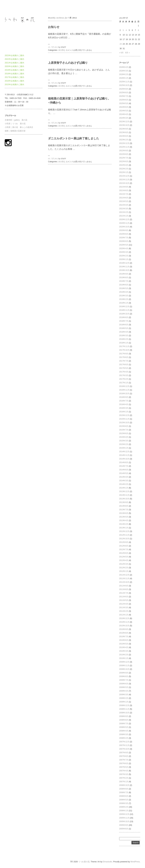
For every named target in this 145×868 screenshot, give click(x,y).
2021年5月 (124, 201)
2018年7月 (124, 321)
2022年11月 (124, 147)
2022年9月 (124, 151)
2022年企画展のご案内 (14, 59)
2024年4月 (124, 114)
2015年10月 (124, 423)
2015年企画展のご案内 (14, 85)
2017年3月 (124, 375)
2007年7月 (124, 760)
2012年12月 (124, 531)
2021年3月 (124, 209)
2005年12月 (124, 814)
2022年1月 (124, 172)
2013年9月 (124, 502)
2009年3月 (124, 695)
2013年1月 (124, 528)
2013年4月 (124, 520)
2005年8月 (124, 829)
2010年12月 (124, 618)
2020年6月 (124, 241)
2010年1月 (124, 658)
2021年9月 (124, 187)
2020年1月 (124, 259)
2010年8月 (124, 633)
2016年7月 (124, 401)
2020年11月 (124, 223)
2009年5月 (124, 687)
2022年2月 (124, 169)
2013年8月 (124, 506)
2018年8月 (124, 317)
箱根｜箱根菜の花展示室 (15, 131)
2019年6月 (124, 285)
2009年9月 (124, 673)
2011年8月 (124, 589)
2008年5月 (124, 727)
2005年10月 (124, 821)
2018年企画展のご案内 (14, 74)
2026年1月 (124, 78)
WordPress (135, 862)
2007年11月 (124, 745)
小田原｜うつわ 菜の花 (15, 124)
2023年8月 (124, 132)
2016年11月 (124, 390)
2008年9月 (124, 716)
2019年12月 (124, 263)
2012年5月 (124, 557)
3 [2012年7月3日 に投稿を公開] (123, 30)
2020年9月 (124, 230)
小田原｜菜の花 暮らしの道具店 (19, 127)
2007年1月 (124, 782)
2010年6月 (124, 640)
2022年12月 (124, 143)
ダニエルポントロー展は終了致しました (74, 138)
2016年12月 (124, 386)
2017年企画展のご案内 (14, 77)
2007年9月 (124, 753)
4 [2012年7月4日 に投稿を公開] (126, 30)
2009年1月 (124, 702)
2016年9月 (124, 397)
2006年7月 (124, 792)
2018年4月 (124, 332)
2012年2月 (124, 568)
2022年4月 (124, 165)
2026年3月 (124, 71)
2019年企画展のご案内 (14, 70)
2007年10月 (124, 749)
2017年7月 (124, 361)
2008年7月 (124, 724)
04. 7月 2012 (53, 123)
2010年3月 (124, 651)
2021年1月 (124, 216)
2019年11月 (124, 267)
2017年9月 (124, 354)
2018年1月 (124, 343)
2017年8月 (124, 357)
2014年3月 (124, 481)
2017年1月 (124, 383)
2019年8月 (124, 278)
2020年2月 (124, 256)
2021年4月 (124, 205)
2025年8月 (124, 93)
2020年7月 (124, 238)
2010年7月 (124, 637)
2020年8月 (124, 234)
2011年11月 (124, 579)
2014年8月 (124, 462)
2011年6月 (124, 597)
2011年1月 (124, 615)
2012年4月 (124, 560)
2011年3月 (124, 608)
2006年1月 (124, 811)
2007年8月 (124, 756)
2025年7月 (124, 96)
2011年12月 (124, 575)
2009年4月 (124, 691)
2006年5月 (124, 800)
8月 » (127, 53)
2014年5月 (124, 473)
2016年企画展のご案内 (14, 81)
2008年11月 (124, 709)
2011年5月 (124, 600)
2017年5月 (124, 368)
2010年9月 (124, 629)
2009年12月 (124, 662)
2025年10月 (124, 85)
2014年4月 (124, 477)
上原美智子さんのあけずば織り (68, 63)
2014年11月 (124, 455)
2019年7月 (124, 281)
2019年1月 (124, 303)
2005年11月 (124, 818)
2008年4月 (124, 731)
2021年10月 (124, 183)
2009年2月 (124, 698)
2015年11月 (124, 419)
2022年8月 (124, 154)
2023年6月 (124, 136)
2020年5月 (124, 245)
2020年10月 (124, 227)
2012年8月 (124, 546)
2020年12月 (124, 219)
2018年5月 (124, 328)
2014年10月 (124, 459)
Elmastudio (107, 862)
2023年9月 (124, 129)
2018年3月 (124, 336)
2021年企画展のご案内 (14, 63)
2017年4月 (124, 372)
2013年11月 (124, 495)
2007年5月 (124, 767)
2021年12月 (124, 176)
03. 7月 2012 (53, 159)
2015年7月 (124, 430)
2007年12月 (124, 742)
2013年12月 (124, 491)
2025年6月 (124, 100)
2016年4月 (124, 404)
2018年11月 (124, 310)
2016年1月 (124, 412)
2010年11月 (124, 622)
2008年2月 (124, 738)
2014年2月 (124, 484)
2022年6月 (124, 161)
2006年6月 (124, 796)
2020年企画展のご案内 (14, 66)
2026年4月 (124, 67)
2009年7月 (124, 680)
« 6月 (121, 53)
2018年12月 (124, 307)
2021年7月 (124, 194)
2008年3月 (124, 734)
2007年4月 (124, 771)
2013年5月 (124, 517)
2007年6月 (124, 763)
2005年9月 (124, 825)
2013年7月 (124, 510)
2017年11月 (124, 346)
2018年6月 (124, 325)
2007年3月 (124, 774)
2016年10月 (124, 394)
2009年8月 (124, 676)
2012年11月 (124, 535)
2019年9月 (124, 274)
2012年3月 (124, 564)
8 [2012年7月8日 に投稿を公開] (138, 30)
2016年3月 (124, 408)
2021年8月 (124, 190)
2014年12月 (124, 452)
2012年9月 (124, 542)
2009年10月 (124, 669)
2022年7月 (124, 158)
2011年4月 (124, 604)
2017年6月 (124, 365)
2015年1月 (124, 448)
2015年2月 (124, 444)
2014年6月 (124, 470)
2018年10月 (124, 314)
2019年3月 (124, 296)
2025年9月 (124, 89)
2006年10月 (124, 785)
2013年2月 (124, 524)
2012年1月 (124, 571)
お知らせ (54, 27)
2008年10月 (124, 713)
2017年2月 (124, 379)
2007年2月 (124, 778)
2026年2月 (124, 74)
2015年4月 (124, 437)
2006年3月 (124, 803)
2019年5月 (124, 288)
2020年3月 (124, 252)
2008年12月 (124, 705)
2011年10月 (124, 582)
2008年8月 (124, 720)
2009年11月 (124, 666)
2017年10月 (124, 350)
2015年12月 (124, 415)
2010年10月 (124, 626)
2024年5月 (124, 111)
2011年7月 (124, 593)
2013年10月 (124, 499)
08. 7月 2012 (53, 83)
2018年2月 (124, 339)
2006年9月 (124, 789)
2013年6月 (124, 513)
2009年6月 (124, 684)
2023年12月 (124, 122)
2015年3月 (124, 441)
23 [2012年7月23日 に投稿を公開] (121, 44)
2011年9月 (124, 586)
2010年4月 (124, 647)
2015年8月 (124, 426)
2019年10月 (124, 270)
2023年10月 (124, 125)
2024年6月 (124, 107)
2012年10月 (124, 539)
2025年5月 (124, 103)
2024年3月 (124, 118)
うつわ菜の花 (10, 8)
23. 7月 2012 (53, 47)
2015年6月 (124, 433)
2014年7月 (124, 466)
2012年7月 (124, 549)
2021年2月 (124, 212)
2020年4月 (124, 248)
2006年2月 (124, 807)
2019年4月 (124, 292)
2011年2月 (124, 611)
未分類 (61, 50)
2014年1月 (124, 488)
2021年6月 (124, 198)
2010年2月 (124, 655)
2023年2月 (124, 140)
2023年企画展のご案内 (14, 56)
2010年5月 (124, 644)
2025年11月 (124, 82)
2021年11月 (124, 180)
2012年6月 (124, 553)
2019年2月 (124, 299)
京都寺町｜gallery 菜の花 (16, 120)
